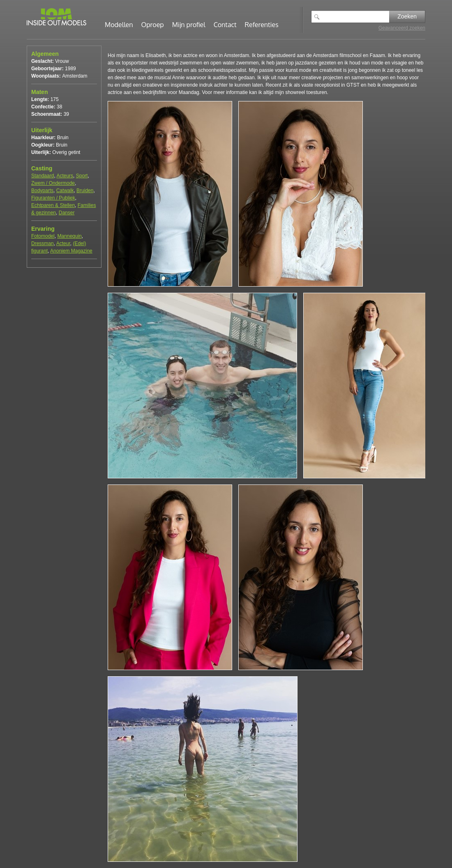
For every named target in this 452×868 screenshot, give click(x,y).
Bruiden (85, 191)
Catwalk (65, 191)
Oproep (153, 25)
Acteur (63, 243)
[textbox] (356, 17)
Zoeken (407, 16)
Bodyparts (42, 191)
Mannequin (69, 236)
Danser (67, 213)
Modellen (119, 25)
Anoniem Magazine (71, 251)
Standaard (43, 176)
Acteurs (65, 176)
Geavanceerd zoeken (402, 28)
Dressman (43, 243)
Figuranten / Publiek (53, 198)
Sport (82, 176)
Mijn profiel (189, 25)
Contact (225, 25)
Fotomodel (43, 236)
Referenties (262, 25)
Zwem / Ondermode (53, 183)
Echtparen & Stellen (53, 205)
